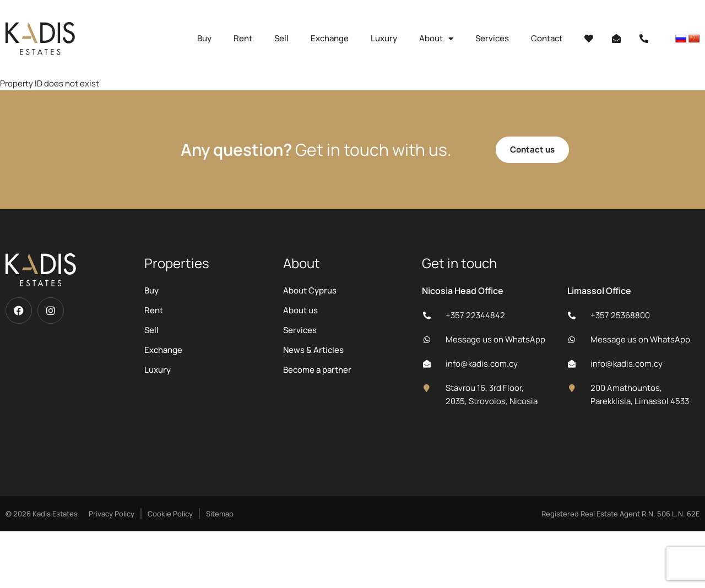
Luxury (384, 38)
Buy (204, 38)
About (436, 39)
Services (492, 38)
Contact (547, 38)
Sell (281, 38)
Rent (243, 38)
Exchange (330, 38)
